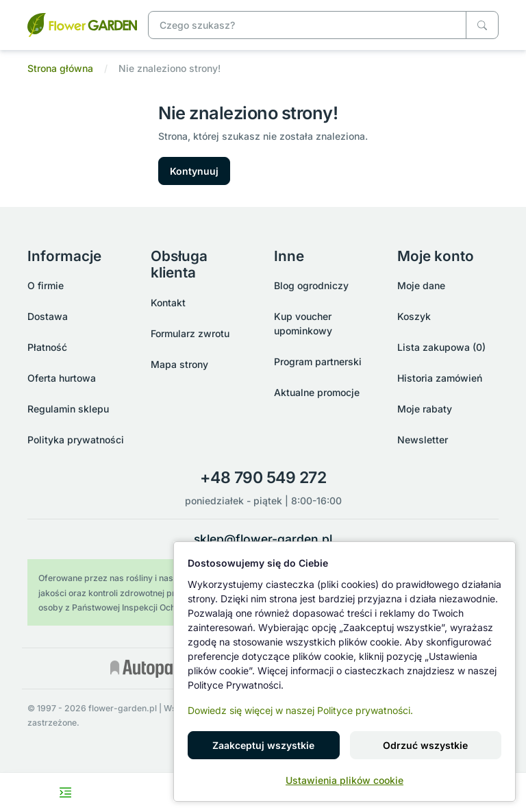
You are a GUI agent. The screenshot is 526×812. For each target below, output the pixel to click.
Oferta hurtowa (62, 378)
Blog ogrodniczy (311, 285)
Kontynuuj (194, 171)
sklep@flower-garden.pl (263, 539)
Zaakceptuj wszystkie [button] (263, 745)
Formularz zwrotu (190, 333)
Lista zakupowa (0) (441, 347)
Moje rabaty (425, 409)
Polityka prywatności (76, 440)
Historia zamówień (440, 378)
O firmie (46, 285)
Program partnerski (318, 361)
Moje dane (421, 285)
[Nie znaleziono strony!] (82, 24)
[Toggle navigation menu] (66, 792)
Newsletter (423, 440)
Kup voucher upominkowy (303, 323)
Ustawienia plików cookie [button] (345, 780)
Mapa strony (179, 364)
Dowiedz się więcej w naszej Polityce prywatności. (300, 710)
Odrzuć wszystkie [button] (425, 745)
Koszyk (414, 316)
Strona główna (60, 68)
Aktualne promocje (317, 392)
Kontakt (168, 303)
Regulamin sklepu (68, 409)
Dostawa (48, 316)
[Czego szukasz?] (482, 25)
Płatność (47, 347)
